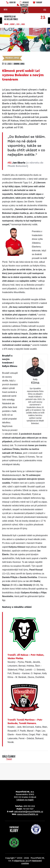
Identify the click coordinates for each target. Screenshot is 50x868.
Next (49, 21)
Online (6, 24)
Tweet (9, 759)
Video (23, 24)
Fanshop (37, 2)
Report (12, 24)
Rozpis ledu (22, 5)
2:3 (43, 18)
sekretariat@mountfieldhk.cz (29, 812)
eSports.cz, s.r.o (22, 861)
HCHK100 (11, 2)
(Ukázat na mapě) (25, 800)
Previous (1, 21)
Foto (18, 24)
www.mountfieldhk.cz (28, 814)
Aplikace (24, 2)
